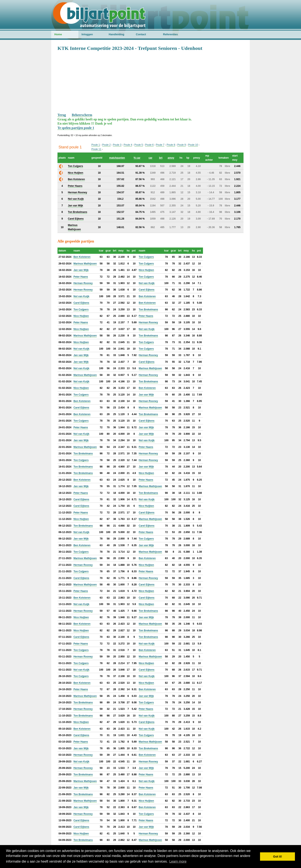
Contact (141, 34)
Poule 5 (139, 145)
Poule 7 (160, 145)
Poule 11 (96, 149)
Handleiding (116, 34)
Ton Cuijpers (146, 257)
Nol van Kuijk (147, 283)
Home (58, 34)
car (150, 158)
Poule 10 (193, 145)
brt (161, 158)
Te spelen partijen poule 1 (76, 128)
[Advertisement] (150, 82)
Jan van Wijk (81, 270)
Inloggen (87, 34)
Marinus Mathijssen (85, 264)
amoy (171, 158)
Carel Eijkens (147, 290)
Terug (62, 115)
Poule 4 (128, 145)
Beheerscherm (82, 115)
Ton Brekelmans (148, 310)
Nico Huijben (146, 270)
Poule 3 (117, 145)
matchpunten (117, 158)
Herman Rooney (83, 283)
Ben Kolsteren (82, 257)
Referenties (170, 34)
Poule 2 (106, 145)
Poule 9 (182, 145)
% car (137, 158)
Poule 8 (171, 145)
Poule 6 (149, 145)
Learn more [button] (178, 861)
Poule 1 (96, 145)
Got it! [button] (278, 857)
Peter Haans (81, 277)
